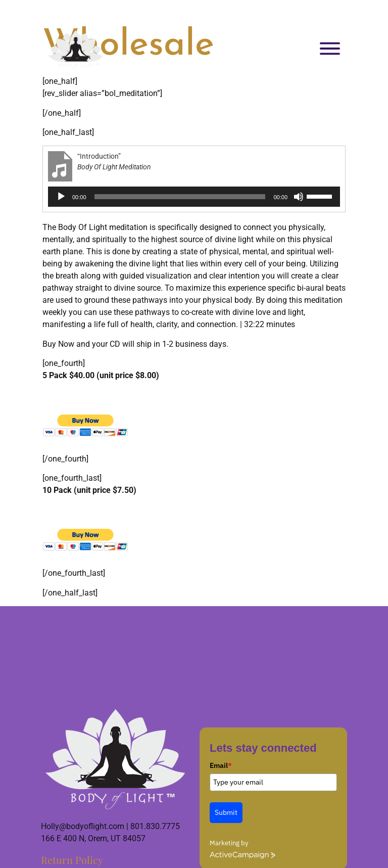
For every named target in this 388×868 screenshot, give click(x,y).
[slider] (180, 197)
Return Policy (72, 860)
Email (221, 765)
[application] (194, 197)
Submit (226, 812)
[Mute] (299, 197)
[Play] (61, 197)
